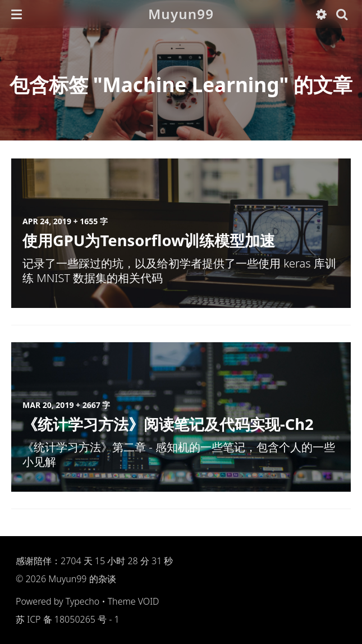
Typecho (83, 601)
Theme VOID (134, 601)
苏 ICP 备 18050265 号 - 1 (68, 619)
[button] (17, 14)
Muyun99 (181, 14)
